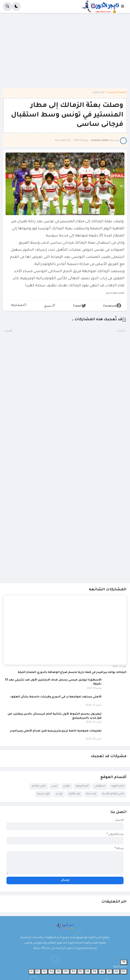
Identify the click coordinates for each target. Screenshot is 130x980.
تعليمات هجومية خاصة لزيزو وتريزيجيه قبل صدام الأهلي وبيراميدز (56, 731)
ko (74, 972)
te (44, 972)
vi (31, 972)
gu (102, 972)
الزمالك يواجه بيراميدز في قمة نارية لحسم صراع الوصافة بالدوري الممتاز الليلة (72, 672)
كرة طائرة (74, 794)
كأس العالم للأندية (113, 794)
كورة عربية (43, 794)
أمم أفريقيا (82, 786)
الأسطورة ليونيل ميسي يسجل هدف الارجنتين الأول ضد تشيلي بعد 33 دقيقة (53, 682)
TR (124, 962)
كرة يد (59, 794)
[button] (124, 6)
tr (38, 972)
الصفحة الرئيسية (117, 92)
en (116, 972)
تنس (54, 786)
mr (66, 972)
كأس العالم (39, 786)
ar (109, 972)
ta (51, 972)
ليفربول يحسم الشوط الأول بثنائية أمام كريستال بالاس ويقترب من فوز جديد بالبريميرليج (55, 716)
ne (58, 972)
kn (81, 972)
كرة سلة (91, 794)
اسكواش (100, 786)
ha (95, 972)
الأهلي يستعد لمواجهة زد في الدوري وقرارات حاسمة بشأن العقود (56, 697)
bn (124, 972)
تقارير (67, 786)
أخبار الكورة (98, 92)
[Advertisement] (65, 52)
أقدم (9, 331)
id (88, 972)
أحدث (120, 331)
